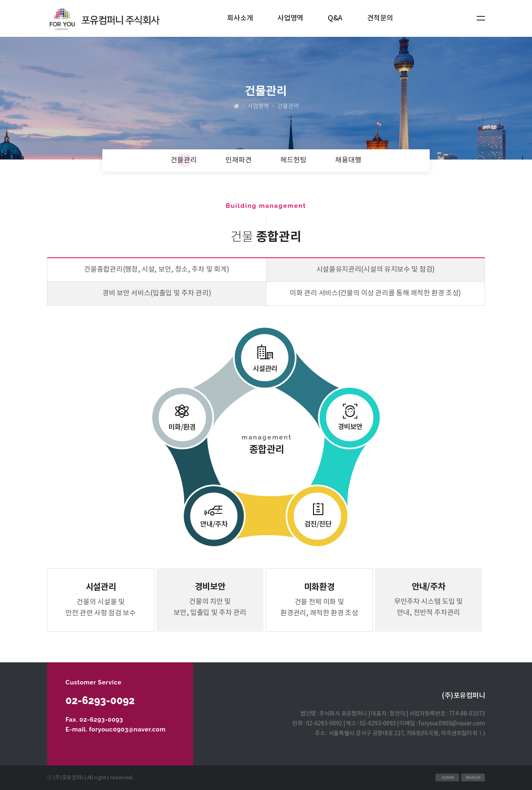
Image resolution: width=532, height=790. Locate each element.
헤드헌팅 (293, 160)
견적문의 (380, 18)
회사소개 (240, 18)
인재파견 (239, 160)
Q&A (335, 18)
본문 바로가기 (0, 0)
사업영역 (290, 18)
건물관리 (184, 160)
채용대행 (348, 160)
